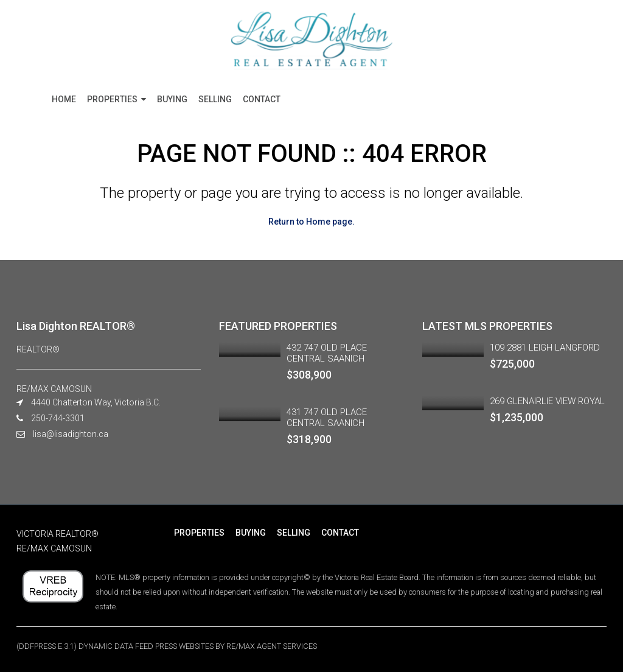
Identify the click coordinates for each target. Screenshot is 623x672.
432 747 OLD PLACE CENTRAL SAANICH (327, 353)
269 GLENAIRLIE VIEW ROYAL (547, 401)
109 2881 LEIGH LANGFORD (545, 348)
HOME (64, 99)
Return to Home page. (311, 222)
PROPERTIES (112, 99)
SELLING (215, 99)
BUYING (172, 99)
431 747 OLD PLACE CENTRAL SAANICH (327, 418)
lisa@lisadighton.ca (71, 434)
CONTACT (262, 99)
